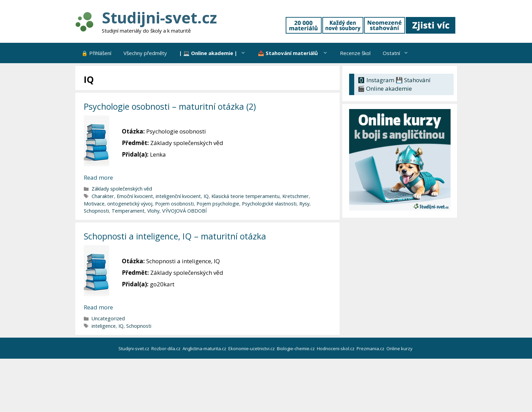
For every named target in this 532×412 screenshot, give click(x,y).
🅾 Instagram (376, 80)
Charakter (103, 196)
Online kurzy (400, 348)
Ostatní (399, 53)
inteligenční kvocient (178, 196)
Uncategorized (108, 318)
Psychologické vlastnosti (269, 204)
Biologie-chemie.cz (296, 348)
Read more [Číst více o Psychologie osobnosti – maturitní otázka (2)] (98, 177)
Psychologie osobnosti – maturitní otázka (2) (170, 106)
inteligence (104, 326)
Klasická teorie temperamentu (245, 196)
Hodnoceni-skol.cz (336, 348)
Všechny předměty (145, 53)
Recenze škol (355, 53)
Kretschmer (296, 196)
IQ (206, 196)
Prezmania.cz (371, 348)
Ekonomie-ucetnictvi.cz (252, 348)
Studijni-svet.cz (159, 17)
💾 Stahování (413, 80)
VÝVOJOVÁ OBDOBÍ (184, 211)
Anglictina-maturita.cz (205, 348)
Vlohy (153, 211)
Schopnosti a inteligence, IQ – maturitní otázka (175, 236)
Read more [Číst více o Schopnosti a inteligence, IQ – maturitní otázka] (98, 307)
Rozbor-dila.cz (166, 348)
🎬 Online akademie (385, 88)
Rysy (304, 204)
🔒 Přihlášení (96, 53)
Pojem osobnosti (174, 204)
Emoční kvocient (135, 196)
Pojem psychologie (218, 204)
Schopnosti (96, 211)
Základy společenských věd (122, 189)
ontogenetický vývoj (130, 204)
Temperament (128, 211)
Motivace (94, 204)
